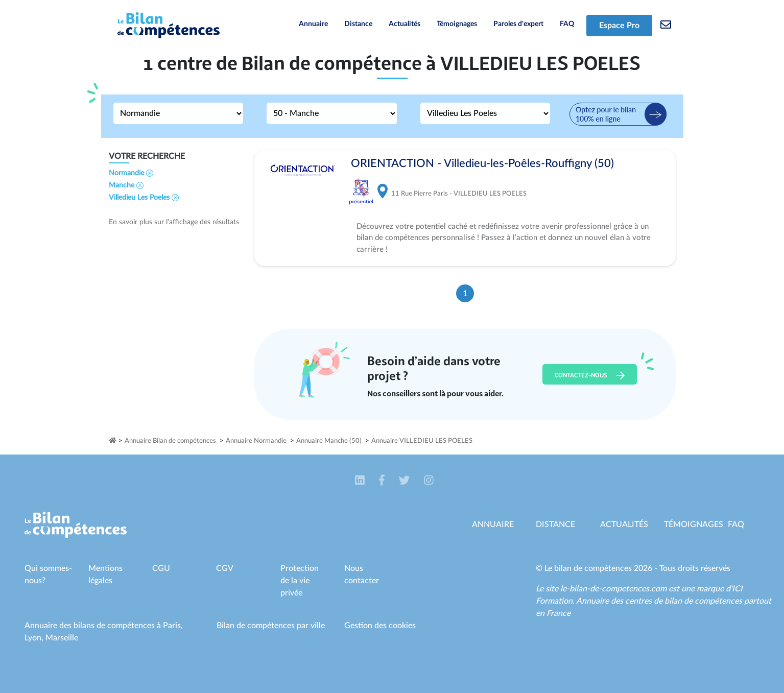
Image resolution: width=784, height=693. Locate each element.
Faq (736, 524)
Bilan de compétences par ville (271, 626)
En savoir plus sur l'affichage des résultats (174, 222)
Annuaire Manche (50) (329, 441)
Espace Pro (619, 26)
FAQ (567, 24)
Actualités (405, 24)
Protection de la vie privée (300, 581)
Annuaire (313, 24)
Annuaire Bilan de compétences (170, 441)
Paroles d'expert (518, 24)
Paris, (173, 626)
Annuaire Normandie (256, 441)
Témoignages (457, 24)
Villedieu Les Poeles (144, 198)
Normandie (131, 173)
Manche (126, 185)
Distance (358, 24)
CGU (161, 568)
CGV (225, 568)
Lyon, (35, 638)
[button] (361, 481)
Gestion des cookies (380, 626)
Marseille (62, 638)
